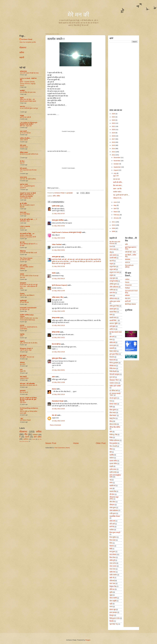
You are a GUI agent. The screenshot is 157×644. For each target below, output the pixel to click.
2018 (114, 136)
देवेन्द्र (111, 421)
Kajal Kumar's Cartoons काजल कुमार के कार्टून (67, 232)
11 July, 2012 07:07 (58, 214)
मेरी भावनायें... (24, 168)
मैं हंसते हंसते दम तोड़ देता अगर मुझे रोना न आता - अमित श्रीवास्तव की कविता (29, 286)
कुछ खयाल (23, 364)
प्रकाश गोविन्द (113, 464)
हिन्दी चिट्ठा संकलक (130, 304)
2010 (114, 225)
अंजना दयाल (113, 249)
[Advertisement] (75, 436)
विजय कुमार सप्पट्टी (115, 532)
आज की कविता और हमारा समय (28, 92)
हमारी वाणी (128, 301)
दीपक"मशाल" (113, 415)
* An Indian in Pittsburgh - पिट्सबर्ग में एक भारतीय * (29, 123)
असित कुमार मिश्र (114, 306)
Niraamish (128, 285)
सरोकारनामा (23, 71)
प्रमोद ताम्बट (113, 469)
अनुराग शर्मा (113, 269)
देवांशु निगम (112, 418)
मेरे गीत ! (22, 161)
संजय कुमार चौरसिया (58, 220)
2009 (114, 228)
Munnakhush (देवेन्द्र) (129, 266)
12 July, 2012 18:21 (58, 337)
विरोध (111, 543)
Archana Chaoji (27, 39)
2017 (114, 139)
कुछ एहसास (23, 355)
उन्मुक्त (22, 116)
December (117, 158)
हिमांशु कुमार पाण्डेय (115, 618)
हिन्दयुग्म (112, 615)
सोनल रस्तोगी (113, 598)
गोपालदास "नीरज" (114, 380)
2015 (114, 145)
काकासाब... (128, 259)
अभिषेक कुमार (113, 284)
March (116, 212)
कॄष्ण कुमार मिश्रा (114, 354)
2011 (114, 222)
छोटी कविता (38, 437)
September (117, 167)
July (115, 173)
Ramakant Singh (58, 401)
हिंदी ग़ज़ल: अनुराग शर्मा (26, 126)
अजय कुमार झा (56, 257)
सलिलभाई (112, 581)
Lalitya (127, 279)
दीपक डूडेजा (113, 410)
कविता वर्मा (112, 342)
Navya (127, 282)
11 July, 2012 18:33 (58, 238)
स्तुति (111, 604)
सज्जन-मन (23, 228)
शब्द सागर (128, 298)
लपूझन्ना (22, 341)
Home (76, 443)
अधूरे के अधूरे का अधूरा (26, 350)
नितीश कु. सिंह (113, 435)
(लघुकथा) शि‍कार (24, 378)
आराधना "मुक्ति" (114, 323)
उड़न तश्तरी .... (24, 131)
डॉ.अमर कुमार (113, 398)
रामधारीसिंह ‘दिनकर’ (115, 516)
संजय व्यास (23, 212)
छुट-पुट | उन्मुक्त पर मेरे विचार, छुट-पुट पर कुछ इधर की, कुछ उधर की (28, 399)
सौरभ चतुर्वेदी (113, 601)
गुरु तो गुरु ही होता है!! (25, 133)
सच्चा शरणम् (23, 177)
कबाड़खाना (23, 283)
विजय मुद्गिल (113, 537)
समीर (126, 244)
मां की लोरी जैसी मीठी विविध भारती (28, 253)
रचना (111, 488)
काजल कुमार (113, 345)
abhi (53, 377)
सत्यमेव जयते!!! (117, 192)
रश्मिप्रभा (112, 505)
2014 (114, 149)
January (116, 218)
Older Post (101, 443)
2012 (114, 155)
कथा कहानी (23, 377)
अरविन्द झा (112, 290)
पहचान (22, 336)
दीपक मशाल (113, 413)
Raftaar (127, 288)
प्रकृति (111, 466)
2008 (114, 231)
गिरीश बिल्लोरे (113, 371)
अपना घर (127, 262)
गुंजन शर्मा (112, 377)
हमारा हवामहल (113, 612)
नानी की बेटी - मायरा (130, 252)
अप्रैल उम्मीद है (24, 140)
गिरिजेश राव (113, 366)
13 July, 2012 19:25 (58, 409)
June (115, 202)
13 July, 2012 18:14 (58, 394)
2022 (114, 123)
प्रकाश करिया (113, 461)
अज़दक (22, 274)
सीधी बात (112, 589)
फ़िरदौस (112, 621)
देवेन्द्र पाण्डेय (56, 318)
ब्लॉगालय (127, 295)
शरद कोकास (113, 554)
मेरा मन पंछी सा (56, 344)
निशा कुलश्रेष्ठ (113, 443)
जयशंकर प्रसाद (114, 383)
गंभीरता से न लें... (118, 198)
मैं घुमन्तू (22, 294)
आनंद (111, 315)
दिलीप (111, 407)
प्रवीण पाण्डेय (56, 206)
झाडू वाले (22, 163)
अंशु (111, 252)
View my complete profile (28, 42)
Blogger (88, 640)
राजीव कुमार (113, 513)
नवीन (111, 432)
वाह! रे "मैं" (116, 176)
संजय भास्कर (113, 566)
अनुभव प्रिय (113, 267)
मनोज (111, 483)
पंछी (111, 452)
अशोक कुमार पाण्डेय (115, 301)
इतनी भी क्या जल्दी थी (25, 117)
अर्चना (54, 196)
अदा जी (111, 261)
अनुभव (22, 98)
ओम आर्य (112, 337)
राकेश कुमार (113, 508)
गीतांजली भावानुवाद (114, 374)
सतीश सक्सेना (113, 575)
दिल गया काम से (24, 392)
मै (20, 437)
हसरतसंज (23, 391)
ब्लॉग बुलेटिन (23, 265)
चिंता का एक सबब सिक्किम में (27, 295)
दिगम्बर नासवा (113, 404)
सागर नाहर (112, 583)
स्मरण (111, 607)
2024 (114, 117)
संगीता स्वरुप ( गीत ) (58, 297)
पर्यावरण (112, 458)
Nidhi (54, 273)
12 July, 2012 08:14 (58, 279)
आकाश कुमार (113, 309)
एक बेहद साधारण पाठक (116, 332)
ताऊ (111, 401)
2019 (114, 133)
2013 (114, 152)
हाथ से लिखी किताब (25, 214)
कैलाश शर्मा (112, 360)
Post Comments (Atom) (62, 448)
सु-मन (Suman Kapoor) (60, 285)
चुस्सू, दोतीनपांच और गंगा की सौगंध (29, 343)
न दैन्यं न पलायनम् (25, 226)
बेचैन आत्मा (23, 145)
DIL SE (54, 415)
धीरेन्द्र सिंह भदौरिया (115, 427)
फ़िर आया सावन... (118, 185)
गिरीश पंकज (113, 368)
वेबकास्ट (112, 546)
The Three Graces (26, 258)
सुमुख (111, 595)
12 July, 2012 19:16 (58, 352)
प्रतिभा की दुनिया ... (26, 138)
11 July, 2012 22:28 (58, 266)
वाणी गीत (112, 527)
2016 (114, 142)
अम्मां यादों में (23, 403)
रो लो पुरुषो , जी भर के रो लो (27, 357)
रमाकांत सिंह (113, 491)
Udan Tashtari (57, 244)
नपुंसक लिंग (23, 371)
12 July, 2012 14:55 (58, 311)
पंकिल (111, 449)
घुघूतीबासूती (23, 301)
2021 (114, 126)
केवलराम (112, 357)
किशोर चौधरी (113, 351)
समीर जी (112, 578)
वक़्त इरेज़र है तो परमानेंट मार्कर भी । (29, 385)
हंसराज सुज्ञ (113, 609)
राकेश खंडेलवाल (114, 510)
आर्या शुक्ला (112, 326)
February (117, 215)
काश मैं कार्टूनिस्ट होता (25, 198)
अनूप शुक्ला (113, 278)
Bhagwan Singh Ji (26, 348)
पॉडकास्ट (23, 48)
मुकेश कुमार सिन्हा (57, 358)
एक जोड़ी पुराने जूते (25, 309)
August (116, 170)
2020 (114, 130)
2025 (114, 114)
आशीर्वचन (26, 439)
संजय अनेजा (113, 563)
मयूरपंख (22, 334)
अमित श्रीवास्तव (114, 287)
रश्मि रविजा (112, 502)
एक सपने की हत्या (24, 302)
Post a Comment (55, 425)
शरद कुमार (112, 552)
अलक (111, 296)
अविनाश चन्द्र (113, 298)
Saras (54, 389)
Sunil (34, 439)
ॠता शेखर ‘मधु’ (114, 624)
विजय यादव (112, 540)
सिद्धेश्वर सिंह (113, 586)
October (116, 164)
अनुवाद (111, 275)
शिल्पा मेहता (113, 557)
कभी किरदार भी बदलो (25, 420)
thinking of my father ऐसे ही (28, 237)
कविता (58, 196)
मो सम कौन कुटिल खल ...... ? (28, 219)
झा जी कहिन (23, 203)
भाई (110, 480)
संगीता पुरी (112, 560)
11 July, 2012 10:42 (58, 226)
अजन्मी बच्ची (113, 258)
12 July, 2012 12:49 (58, 291)
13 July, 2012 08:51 (58, 370)
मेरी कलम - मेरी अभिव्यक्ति (27, 384)
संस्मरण (35, 435)
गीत (26, 434)
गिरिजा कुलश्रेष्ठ (114, 363)
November (117, 161)
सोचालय (22, 362)
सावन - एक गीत (117, 189)
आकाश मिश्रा (113, 312)
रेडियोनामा (23, 251)
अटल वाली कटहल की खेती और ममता (29, 73)
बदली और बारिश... (118, 182)
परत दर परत (116, 179)
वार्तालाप (112, 530)
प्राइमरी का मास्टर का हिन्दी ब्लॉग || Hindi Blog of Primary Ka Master (28, 195)
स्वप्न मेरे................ (26, 107)
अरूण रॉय (112, 293)
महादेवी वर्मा (112, 486)
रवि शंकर (112, 494)
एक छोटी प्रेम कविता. (25, 260)
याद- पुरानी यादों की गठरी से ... (121, 195)
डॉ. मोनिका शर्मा (114, 391)
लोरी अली (112, 524)
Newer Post (51, 443)
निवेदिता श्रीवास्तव (114, 440)
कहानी (22, 57)
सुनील (111, 592)
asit (21, 369)
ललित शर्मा (112, 521)
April (115, 208)
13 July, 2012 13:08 (58, 382)
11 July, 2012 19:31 (58, 250)
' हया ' (22, 418)
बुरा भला (22, 242)
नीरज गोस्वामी (113, 446)
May (115, 205)
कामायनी (112, 348)
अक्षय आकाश (113, 255)
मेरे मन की (78, 15)
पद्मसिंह (112, 455)
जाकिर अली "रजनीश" (115, 386)
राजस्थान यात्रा (24, 147)
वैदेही (111, 549)
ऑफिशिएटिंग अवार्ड (25, 221)
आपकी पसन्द (113, 318)
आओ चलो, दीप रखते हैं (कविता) (28, 179)
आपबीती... (23, 91)
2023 (114, 120)
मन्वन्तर (22, 325)
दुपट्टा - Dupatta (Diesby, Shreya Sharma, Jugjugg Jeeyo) (28, 83)
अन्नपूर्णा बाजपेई (114, 281)
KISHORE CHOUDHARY (28, 308)
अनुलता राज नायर (114, 272)
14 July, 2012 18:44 (58, 421)
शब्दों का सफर (24, 184)
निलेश (111, 437)
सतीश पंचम (112, 572)
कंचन (111, 340)
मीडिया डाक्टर (24, 152)
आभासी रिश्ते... (113, 320)
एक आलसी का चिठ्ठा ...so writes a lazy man (27, 234)
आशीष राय (112, 329)
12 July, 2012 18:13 (58, 325)
